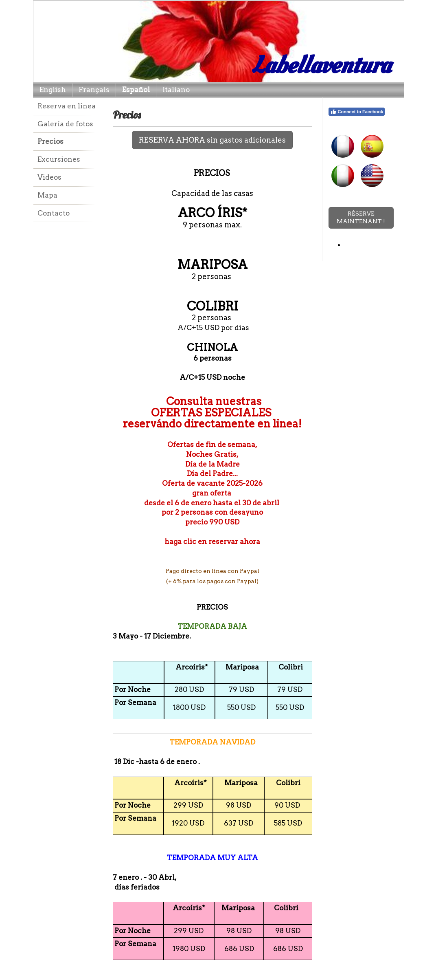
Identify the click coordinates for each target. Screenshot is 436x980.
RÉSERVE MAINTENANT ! (361, 218)
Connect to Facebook (357, 112)
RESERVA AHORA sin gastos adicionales (212, 140)
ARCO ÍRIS (210, 213)
